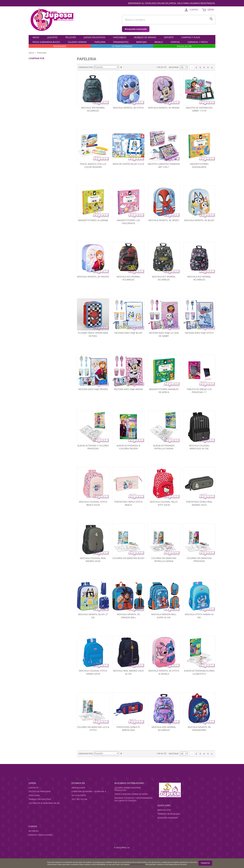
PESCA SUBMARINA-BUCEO (46, 42)
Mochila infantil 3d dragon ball (128, 616)
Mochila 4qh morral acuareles (164, 729)
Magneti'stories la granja (93, 220)
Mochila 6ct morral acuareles (164, 278)
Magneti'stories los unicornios (128, 222)
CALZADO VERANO (77, 42)
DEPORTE (169, 37)
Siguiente (212, 67)
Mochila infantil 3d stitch (128, 108)
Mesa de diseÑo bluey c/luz (128, 164)
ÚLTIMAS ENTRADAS (122, 46)
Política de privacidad (40, 791)
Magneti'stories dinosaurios (199, 165)
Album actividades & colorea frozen (128, 447)
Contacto (34, 788)
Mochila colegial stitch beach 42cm (93, 503)
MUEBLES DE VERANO (145, 37)
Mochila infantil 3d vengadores (199, 729)
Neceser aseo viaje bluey (128, 333)
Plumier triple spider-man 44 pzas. (93, 334)
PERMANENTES (121, 42)
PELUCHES (71, 37)
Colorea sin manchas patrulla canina (164, 560)
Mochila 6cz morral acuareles (199, 278)
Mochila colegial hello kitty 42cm (164, 503)
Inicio (36, 37)
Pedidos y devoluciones (41, 835)
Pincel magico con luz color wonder (93, 165)
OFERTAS (175, 42)
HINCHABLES (120, 37)
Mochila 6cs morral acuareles (128, 278)
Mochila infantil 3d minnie (164, 108)
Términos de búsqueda (169, 814)
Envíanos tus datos (124, 798)
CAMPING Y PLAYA (191, 37)
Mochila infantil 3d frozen (93, 277)
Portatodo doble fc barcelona (128, 729)
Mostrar (174, 67)
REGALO (159, 42)
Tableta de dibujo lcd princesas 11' (199, 391)
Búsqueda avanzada (136, 29)
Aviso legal (34, 795)
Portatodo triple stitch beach (128, 503)
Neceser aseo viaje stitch (199, 333)
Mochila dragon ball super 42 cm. (164, 616)
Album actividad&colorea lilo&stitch (199, 672)
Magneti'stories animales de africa (164, 391)
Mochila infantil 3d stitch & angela (164, 672)
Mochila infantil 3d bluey (199, 220)
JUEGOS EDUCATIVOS (94, 37)
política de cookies (137, 864)
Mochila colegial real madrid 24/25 (93, 560)
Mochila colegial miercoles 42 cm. (199, 447)
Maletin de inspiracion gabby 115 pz (199, 109)
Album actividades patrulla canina (164, 447)
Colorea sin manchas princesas (199, 560)
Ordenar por (85, 67)
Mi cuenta (34, 831)
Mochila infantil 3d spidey (164, 220)
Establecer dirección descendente (122, 67)
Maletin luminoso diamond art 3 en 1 (164, 165)
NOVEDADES (60, 46)
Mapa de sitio (164, 810)
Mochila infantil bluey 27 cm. (93, 616)
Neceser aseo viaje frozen (93, 389)
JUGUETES (53, 37)
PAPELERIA (100, 42)
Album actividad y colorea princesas (93, 447)
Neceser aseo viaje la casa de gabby (164, 334)
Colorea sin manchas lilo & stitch (93, 729)
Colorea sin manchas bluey (128, 558)
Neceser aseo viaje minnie (128, 389)
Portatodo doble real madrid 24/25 (199, 503)
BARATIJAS (142, 42)
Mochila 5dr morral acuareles (93, 109)
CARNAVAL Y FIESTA (197, 42)
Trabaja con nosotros (40, 799)
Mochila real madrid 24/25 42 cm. (128, 672)
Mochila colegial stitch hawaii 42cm (93, 672)
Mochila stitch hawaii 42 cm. (199, 616)
